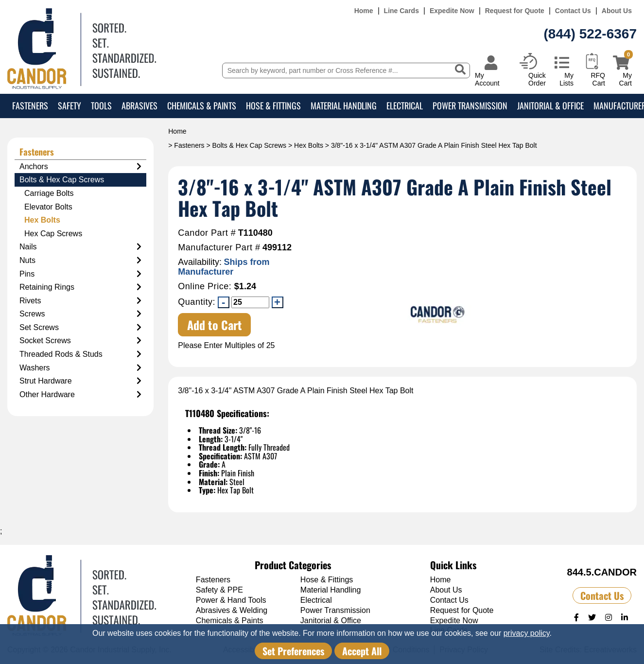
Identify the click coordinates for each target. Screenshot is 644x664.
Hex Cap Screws (53, 234)
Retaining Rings (80, 287)
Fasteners (30, 105)
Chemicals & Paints (202, 105)
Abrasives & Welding (232, 610)
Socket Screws (80, 341)
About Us (617, 11)
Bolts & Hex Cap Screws (250, 145)
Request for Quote (515, 11)
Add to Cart (215, 325)
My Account (487, 79)
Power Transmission (470, 105)
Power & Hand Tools (231, 600)
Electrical (405, 105)
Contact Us (573, 11)
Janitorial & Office (550, 105)
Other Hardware (80, 395)
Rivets (80, 301)
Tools (101, 105)
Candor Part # (207, 233)
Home (364, 11)
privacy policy (527, 633)
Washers (80, 368)
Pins (80, 274)
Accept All (362, 651)
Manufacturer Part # (219, 248)
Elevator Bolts (48, 207)
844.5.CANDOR (602, 572)
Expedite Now (452, 11)
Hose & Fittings (273, 105)
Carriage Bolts (49, 193)
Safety (70, 105)
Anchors (80, 167)
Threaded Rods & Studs (80, 354)
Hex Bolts (309, 145)
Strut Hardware (80, 381)
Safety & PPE (219, 590)
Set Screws (80, 328)
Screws (80, 314)
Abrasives (139, 105)
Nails (80, 247)
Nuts (80, 261)
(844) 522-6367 (590, 34)
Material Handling (344, 105)
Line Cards (401, 11)
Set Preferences (293, 651)
